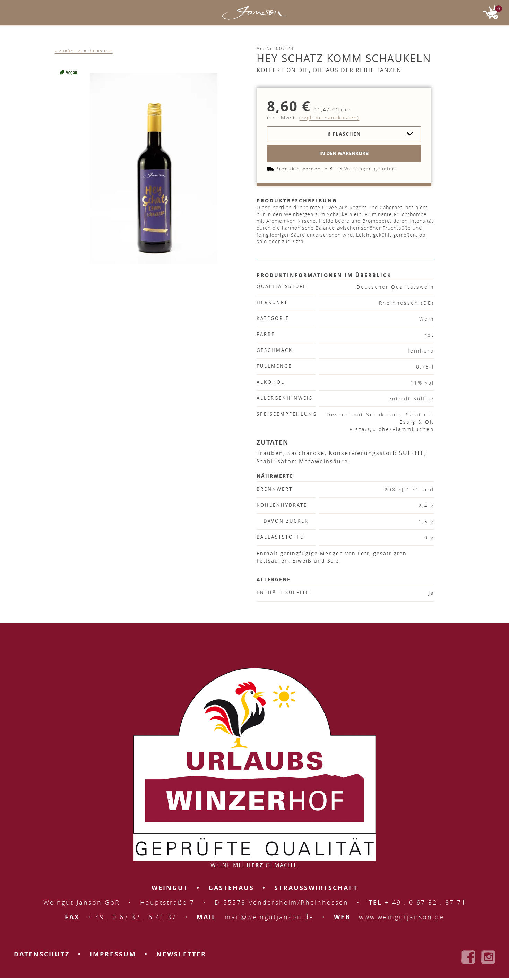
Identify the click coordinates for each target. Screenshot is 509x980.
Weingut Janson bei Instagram (488, 957)
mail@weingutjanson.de (269, 917)
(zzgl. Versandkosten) (329, 117)
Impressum (113, 954)
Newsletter (181, 954)
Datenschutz (42, 954)
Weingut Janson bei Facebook (468, 957)
